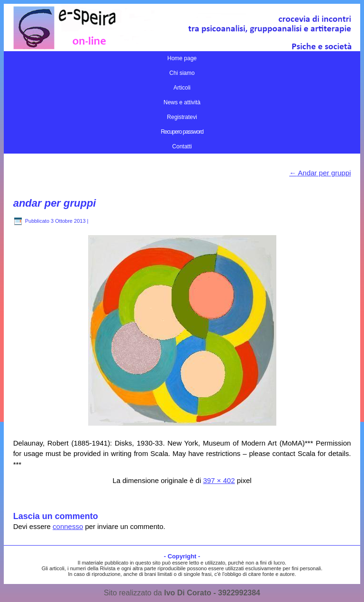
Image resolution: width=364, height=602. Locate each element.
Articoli (182, 88)
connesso (68, 526)
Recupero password (182, 132)
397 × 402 (219, 480)
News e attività (182, 102)
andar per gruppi (55, 203)
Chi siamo (182, 73)
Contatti (182, 146)
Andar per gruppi (320, 173)
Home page (182, 58)
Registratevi (182, 117)
